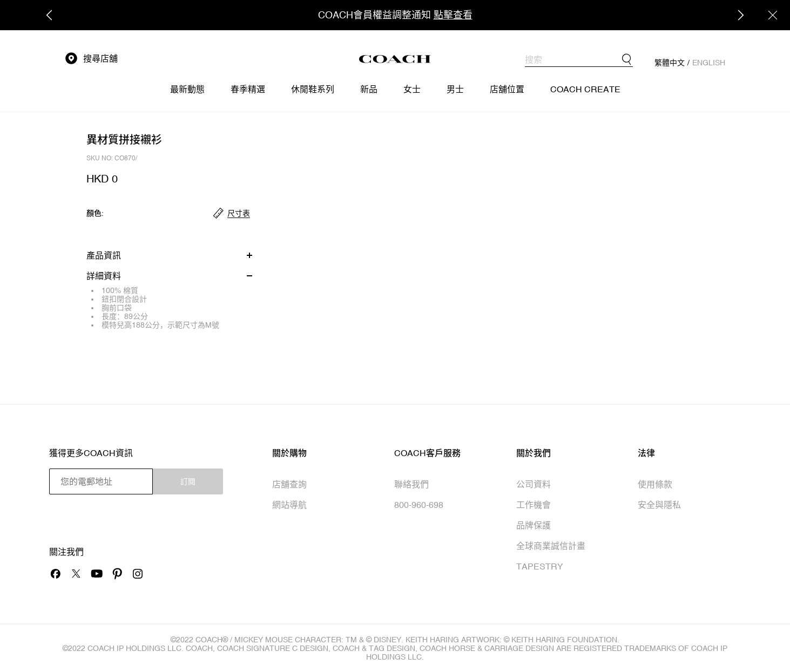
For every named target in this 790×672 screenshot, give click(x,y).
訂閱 (188, 481)
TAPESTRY (540, 566)
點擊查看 (453, 15)
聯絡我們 (411, 484)
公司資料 (534, 484)
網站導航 (289, 505)
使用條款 (655, 484)
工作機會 (534, 505)
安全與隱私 (659, 505)
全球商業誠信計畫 (551, 546)
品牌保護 (534, 525)
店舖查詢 (289, 484)
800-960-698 (419, 505)
